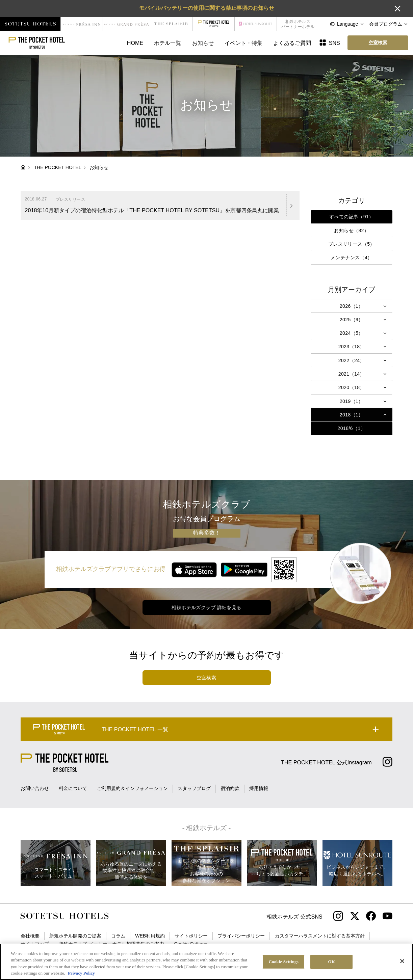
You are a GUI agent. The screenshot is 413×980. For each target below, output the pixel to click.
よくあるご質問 (292, 43)
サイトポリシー (191, 936)
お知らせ (203, 43)
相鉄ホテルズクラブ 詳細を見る (206, 607)
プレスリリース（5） (352, 244)
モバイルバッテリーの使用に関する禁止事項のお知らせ (207, 8)
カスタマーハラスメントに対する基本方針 (320, 936)
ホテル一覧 (167, 43)
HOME (135, 43)
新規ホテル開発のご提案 (75, 936)
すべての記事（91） (352, 217)
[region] (206, 962)
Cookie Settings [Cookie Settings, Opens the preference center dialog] (284, 962)
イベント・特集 (243, 43)
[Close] (402, 961)
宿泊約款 (230, 788)
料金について (73, 788)
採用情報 (259, 788)
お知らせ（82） (351, 230)
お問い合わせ (35, 788)
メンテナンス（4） (352, 257)
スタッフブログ (194, 788)
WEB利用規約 (150, 936)
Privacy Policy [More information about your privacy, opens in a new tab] (81, 973)
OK (331, 962)
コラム (118, 936)
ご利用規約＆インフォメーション (132, 788)
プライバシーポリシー (241, 936)
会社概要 (30, 936)
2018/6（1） (352, 428)
